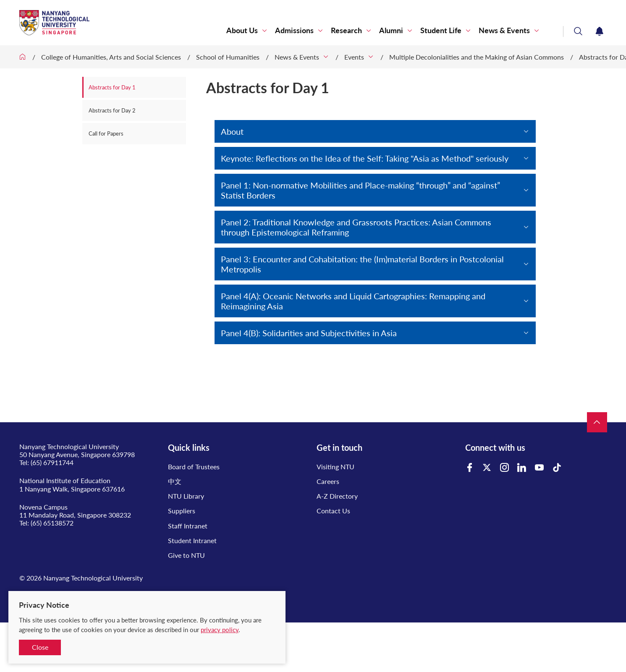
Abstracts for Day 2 (112, 110)
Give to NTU (186, 555)
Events (354, 57)
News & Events (504, 30)
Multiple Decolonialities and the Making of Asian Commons (477, 57)
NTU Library (186, 496)
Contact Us (333, 511)
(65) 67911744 (52, 462)
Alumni (391, 30)
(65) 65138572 (52, 523)
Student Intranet (192, 540)
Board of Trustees (194, 467)
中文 (175, 481)
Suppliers (182, 511)
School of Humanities (228, 57)
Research (346, 30)
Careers (328, 481)
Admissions (294, 30)
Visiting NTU (335, 467)
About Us (242, 30)
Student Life (441, 30)
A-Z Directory (337, 496)
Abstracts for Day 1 (112, 87)
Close (40, 647)
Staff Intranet (188, 526)
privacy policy (220, 630)
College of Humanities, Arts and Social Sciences (111, 57)
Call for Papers (106, 133)
